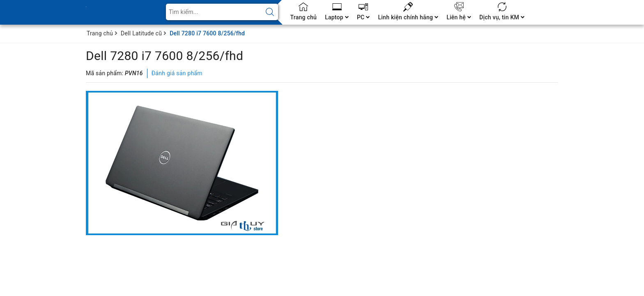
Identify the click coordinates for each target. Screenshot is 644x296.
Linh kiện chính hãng (408, 17)
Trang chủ (304, 17)
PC (363, 17)
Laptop (337, 17)
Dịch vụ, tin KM (502, 17)
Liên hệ (459, 17)
